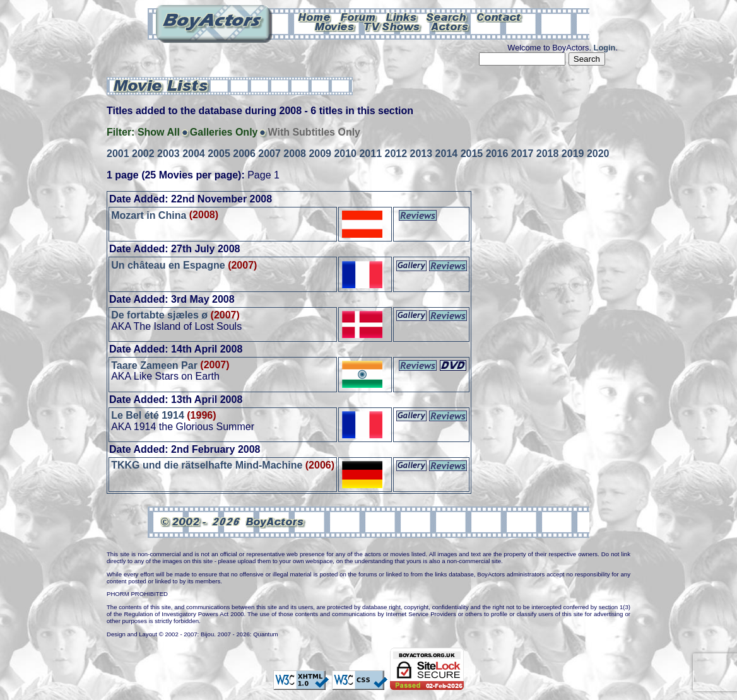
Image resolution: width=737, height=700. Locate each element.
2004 (194, 154)
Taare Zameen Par (154, 365)
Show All (159, 132)
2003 (168, 154)
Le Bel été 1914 (148, 415)
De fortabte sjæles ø (159, 315)
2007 (269, 154)
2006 (244, 154)
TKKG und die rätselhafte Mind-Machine (207, 465)
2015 (472, 154)
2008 (295, 154)
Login (605, 48)
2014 (447, 154)
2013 (422, 154)
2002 (143, 154)
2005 (219, 154)
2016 (497, 154)
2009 (320, 154)
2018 (548, 154)
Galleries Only (224, 132)
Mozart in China (149, 215)
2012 (396, 154)
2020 (598, 154)
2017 (522, 154)
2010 (345, 154)
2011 (370, 154)
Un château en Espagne (168, 265)
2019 (573, 154)
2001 (118, 154)
